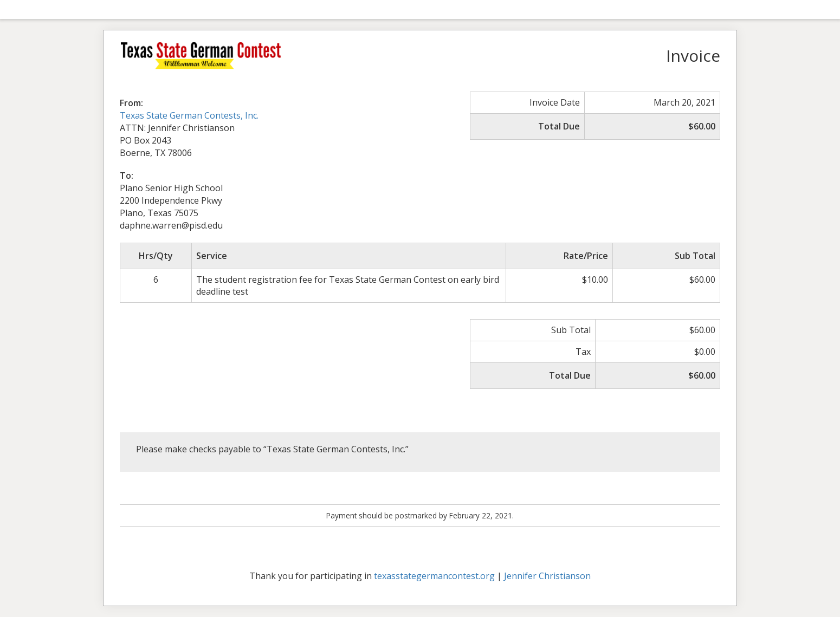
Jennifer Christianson (547, 576)
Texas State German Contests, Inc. (189, 115)
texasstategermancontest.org (434, 576)
